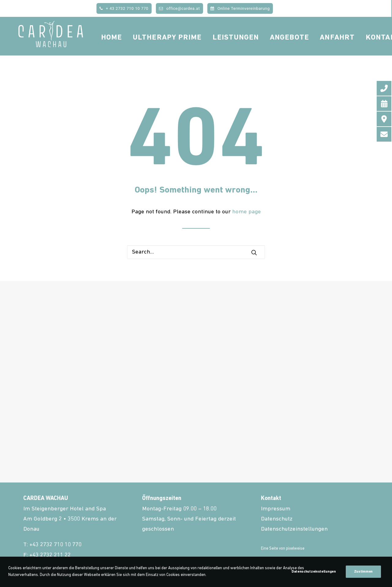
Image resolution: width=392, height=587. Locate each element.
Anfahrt (354, 47)
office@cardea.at (179, 8)
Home (128, 47)
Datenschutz (277, 519)
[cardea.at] (59, 47)
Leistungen (252, 47)
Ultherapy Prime (184, 47)
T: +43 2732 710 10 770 (52, 545)
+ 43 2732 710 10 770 (124, 8)
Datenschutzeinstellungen (294, 529)
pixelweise (295, 549)
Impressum (276, 509)
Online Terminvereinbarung (240, 8)
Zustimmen (363, 572)
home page (247, 212)
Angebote (306, 47)
